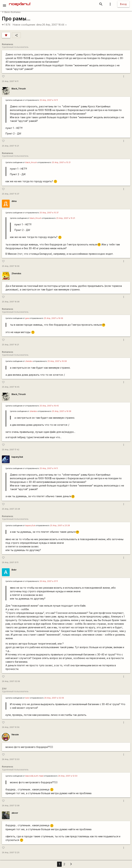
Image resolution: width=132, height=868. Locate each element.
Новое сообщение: (24, 25)
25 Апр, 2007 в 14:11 (49, 100)
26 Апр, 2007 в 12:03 (68, 776)
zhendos (29, 361)
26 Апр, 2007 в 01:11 (49, 581)
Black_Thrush (19, 89)
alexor (15, 813)
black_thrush (31, 162)
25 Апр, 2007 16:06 (11, 266)
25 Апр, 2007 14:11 (10, 81)
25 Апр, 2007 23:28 (11, 509)
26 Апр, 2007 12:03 (11, 759)
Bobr (14, 570)
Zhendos (16, 273)
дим (27, 318)
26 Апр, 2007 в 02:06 (54, 698)
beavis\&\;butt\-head (34, 776)
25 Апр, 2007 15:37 (11, 194)
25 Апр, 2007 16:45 (11, 387)
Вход (123, 4)
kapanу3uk (17, 457)
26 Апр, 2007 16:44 (54, 25)
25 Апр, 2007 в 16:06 (53, 318)
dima (39, 25)
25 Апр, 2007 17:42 (11, 450)
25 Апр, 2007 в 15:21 (61, 162)
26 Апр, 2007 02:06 (11, 681)
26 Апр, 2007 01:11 (10, 562)
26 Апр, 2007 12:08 (11, 806)
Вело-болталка (11, 12)
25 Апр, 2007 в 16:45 (49, 406)
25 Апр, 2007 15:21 (10, 146)
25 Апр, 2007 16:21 (10, 345)
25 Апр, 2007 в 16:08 (57, 361)
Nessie (15, 735)
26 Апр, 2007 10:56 (11, 727)
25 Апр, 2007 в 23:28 (60, 526)
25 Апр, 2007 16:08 (11, 302)
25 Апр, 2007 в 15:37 (49, 213)
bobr (27, 698)
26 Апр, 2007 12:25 (11, 853)
